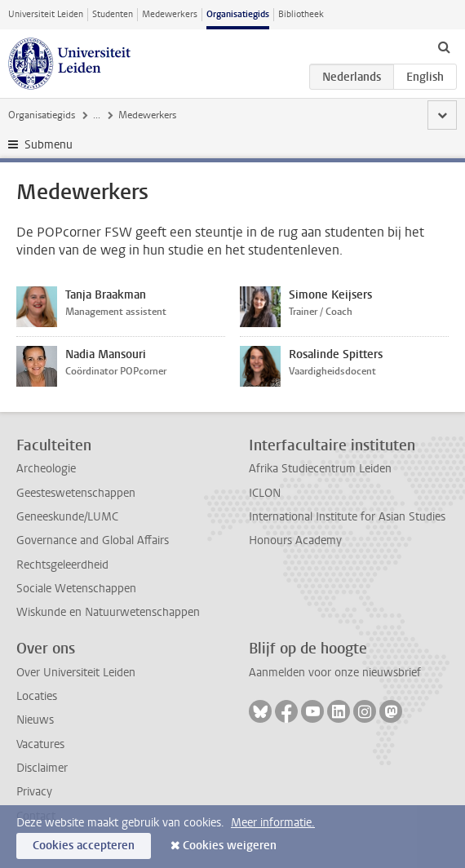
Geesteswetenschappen (76, 493)
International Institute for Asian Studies (347, 517)
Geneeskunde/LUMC (67, 517)
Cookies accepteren (84, 846)
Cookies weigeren (230, 846)
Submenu (49, 145)
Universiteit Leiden (46, 14)
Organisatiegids (238, 14)
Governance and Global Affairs (93, 540)
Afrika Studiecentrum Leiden (320, 469)
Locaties (37, 696)
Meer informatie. (273, 823)
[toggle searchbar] (444, 46)
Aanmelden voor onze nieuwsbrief (335, 673)
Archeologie (46, 469)
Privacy (34, 792)
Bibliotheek (301, 14)
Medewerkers (170, 14)
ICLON (265, 493)
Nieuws (35, 720)
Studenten (113, 14)
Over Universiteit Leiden (76, 673)
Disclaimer (42, 768)
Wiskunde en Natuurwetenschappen (108, 612)
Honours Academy (295, 540)
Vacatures (40, 744)
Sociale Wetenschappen (76, 589)
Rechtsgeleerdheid (62, 565)
